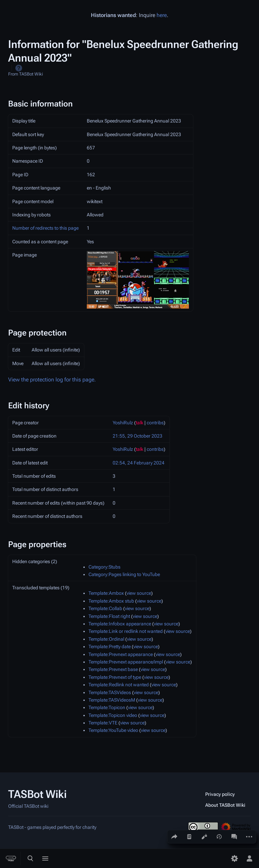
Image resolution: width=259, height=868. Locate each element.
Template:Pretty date (110, 646)
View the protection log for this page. (52, 380)
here (162, 15)
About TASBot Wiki (225, 805)
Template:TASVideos (110, 692)
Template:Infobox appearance (120, 624)
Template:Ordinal (106, 639)
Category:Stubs (104, 567)
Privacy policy (220, 794)
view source (139, 593)
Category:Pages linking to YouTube (124, 574)
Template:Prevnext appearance (121, 654)
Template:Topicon (107, 707)
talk (140, 423)
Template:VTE (103, 723)
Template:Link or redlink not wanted (126, 631)
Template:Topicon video (113, 715)
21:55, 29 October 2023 (137, 436)
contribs (155, 423)
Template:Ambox (106, 593)
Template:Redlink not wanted (119, 685)
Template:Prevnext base (113, 669)
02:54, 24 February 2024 (139, 463)
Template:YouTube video (113, 730)
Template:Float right (109, 616)
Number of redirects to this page (45, 228)
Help (19, 68)
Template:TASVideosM (112, 700)
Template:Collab (105, 608)
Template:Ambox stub (111, 601)
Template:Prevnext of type (115, 677)
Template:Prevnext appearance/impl (126, 662)
